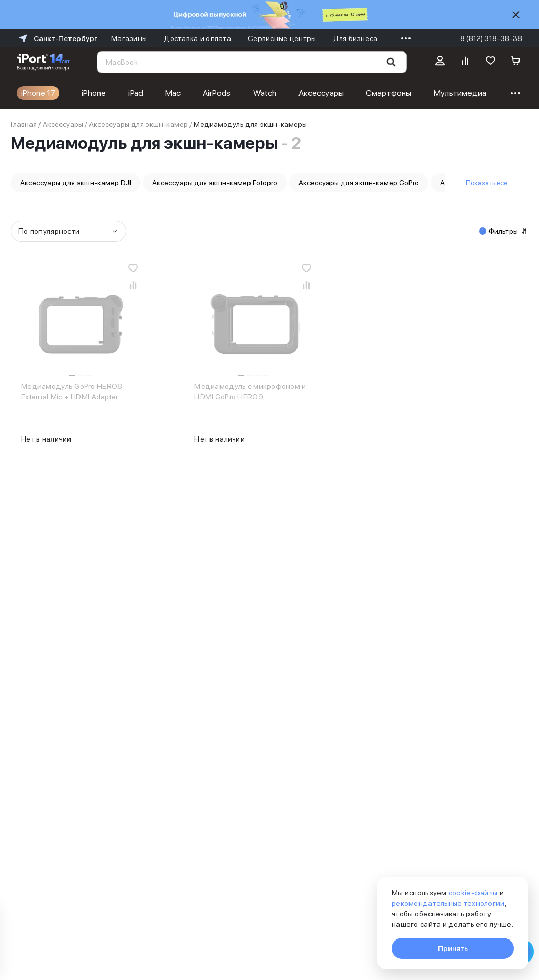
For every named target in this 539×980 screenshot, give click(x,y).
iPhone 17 (38, 93)
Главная (24, 124)
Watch (265, 93)
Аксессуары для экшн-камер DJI (76, 183)
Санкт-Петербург (57, 38)
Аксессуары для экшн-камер (138, 124)
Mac (173, 93)
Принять (453, 948)
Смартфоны (388, 93)
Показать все (487, 183)
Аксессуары (321, 93)
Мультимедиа (460, 93)
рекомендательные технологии (448, 903)
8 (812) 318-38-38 (491, 38)
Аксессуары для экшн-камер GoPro (359, 183)
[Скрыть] (516, 15)
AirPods (217, 93)
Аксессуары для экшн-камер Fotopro (215, 183)
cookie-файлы (473, 893)
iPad (136, 93)
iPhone (94, 93)
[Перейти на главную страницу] (43, 62)
